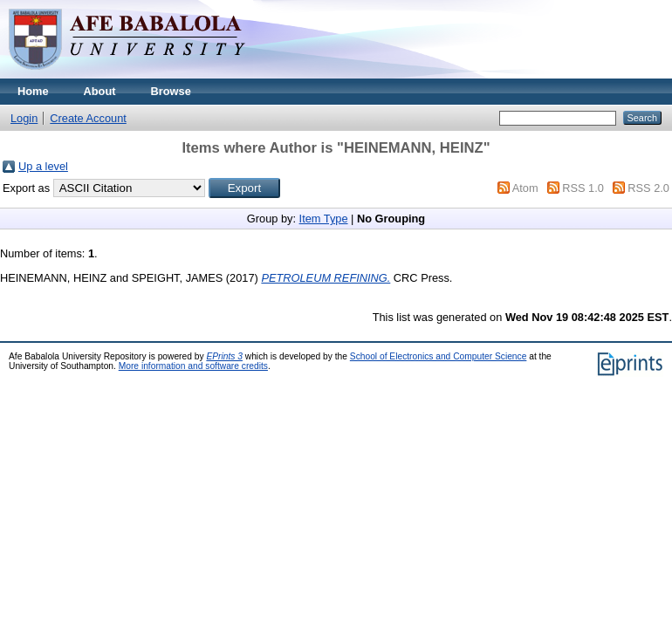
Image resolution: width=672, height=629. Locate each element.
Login (24, 118)
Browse (171, 91)
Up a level (43, 166)
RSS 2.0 (648, 188)
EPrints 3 (224, 356)
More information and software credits (193, 366)
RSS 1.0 (583, 188)
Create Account (88, 118)
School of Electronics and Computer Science (439, 356)
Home (33, 91)
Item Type (324, 219)
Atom (525, 188)
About (100, 91)
